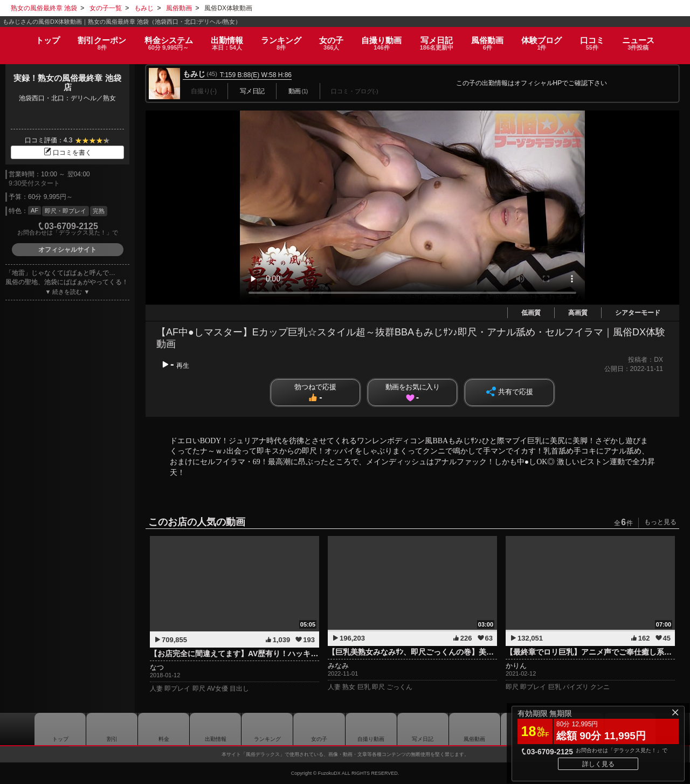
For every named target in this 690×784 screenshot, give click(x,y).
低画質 (531, 313)
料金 (161, 40)
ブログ (549, 40)
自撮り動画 (371, 729)
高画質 (578, 313)
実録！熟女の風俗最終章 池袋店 (67, 82)
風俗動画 (493, 40)
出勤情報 (216, 729)
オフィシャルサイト (67, 250)
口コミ (602, 40)
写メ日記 (423, 729)
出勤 (221, 40)
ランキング (278, 40)
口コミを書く (67, 153)
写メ (440, 40)
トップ (36, 36)
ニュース (650, 40)
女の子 (330, 40)
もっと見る (660, 522)
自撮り (383, 40)
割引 (92, 40)
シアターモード (638, 313)
